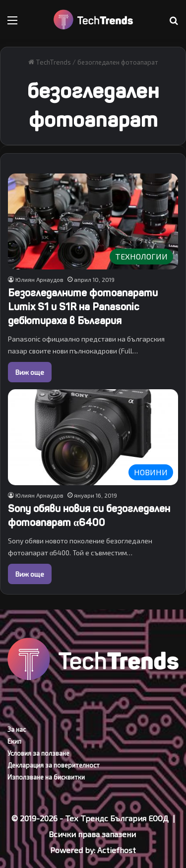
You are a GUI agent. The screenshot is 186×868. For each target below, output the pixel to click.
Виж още (30, 372)
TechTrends (50, 62)
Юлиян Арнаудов (39, 279)
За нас (17, 729)
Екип (14, 741)
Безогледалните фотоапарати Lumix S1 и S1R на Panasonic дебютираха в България (83, 307)
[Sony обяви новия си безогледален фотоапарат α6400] (93, 437)
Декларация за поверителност (54, 765)
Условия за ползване (38, 753)
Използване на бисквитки (46, 777)
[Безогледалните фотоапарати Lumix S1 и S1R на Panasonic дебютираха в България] (93, 221)
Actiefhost (117, 850)
